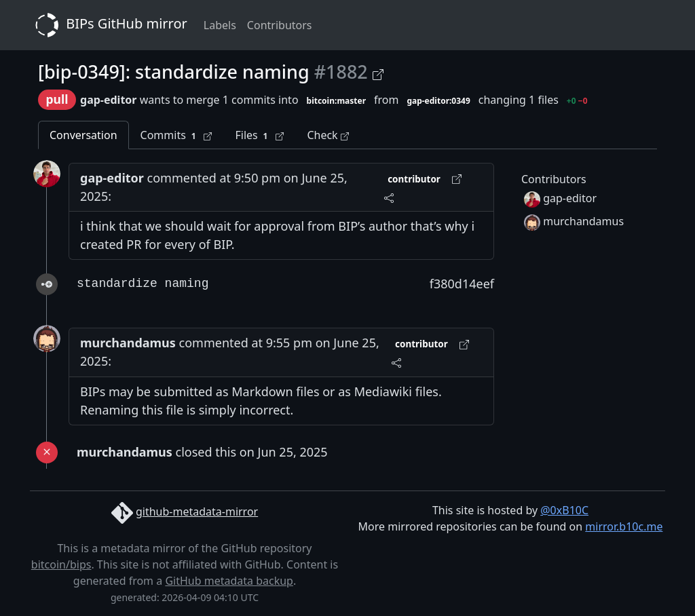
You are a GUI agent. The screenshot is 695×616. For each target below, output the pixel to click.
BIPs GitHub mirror (109, 25)
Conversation (83, 135)
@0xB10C (564, 510)
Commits (176, 135)
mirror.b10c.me (624, 526)
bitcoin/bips (61, 564)
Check (327, 135)
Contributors (280, 25)
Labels (220, 25)
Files (259, 135)
